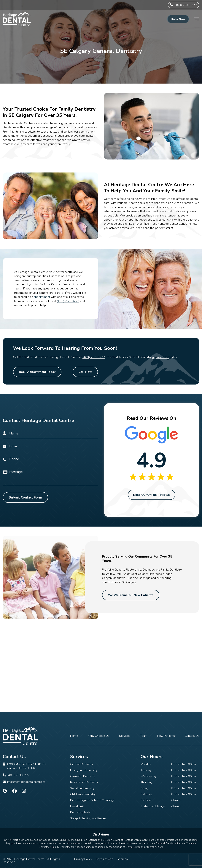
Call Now (85, 372)
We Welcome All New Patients (131, 595)
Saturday (146, 794)
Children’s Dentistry (83, 794)
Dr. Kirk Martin (12, 840)
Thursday (146, 782)
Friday (144, 788)
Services (125, 736)
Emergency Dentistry (84, 770)
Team (144, 736)
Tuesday (146, 770)
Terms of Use (105, 859)
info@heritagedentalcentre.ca (26, 782)
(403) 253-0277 (68, 301)
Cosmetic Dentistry (83, 776)
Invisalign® (77, 806)
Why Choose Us (99, 736)
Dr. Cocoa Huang (49, 840)
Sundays (146, 800)
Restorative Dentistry (84, 782)
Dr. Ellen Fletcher (87, 840)
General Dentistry (82, 764)
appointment (42, 297)
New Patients (166, 736)
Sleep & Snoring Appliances (88, 818)
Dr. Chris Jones (30, 840)
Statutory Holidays (153, 806)
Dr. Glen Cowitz (111, 840)
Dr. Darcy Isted (68, 840)
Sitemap (122, 859)
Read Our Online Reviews (151, 495)
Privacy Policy (83, 859)
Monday (146, 764)
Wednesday (148, 776)
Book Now (177, 19)
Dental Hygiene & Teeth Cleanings (92, 800)
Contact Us (192, 736)
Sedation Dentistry (82, 788)
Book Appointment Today (37, 372)
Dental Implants (80, 812)
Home (74, 736)
